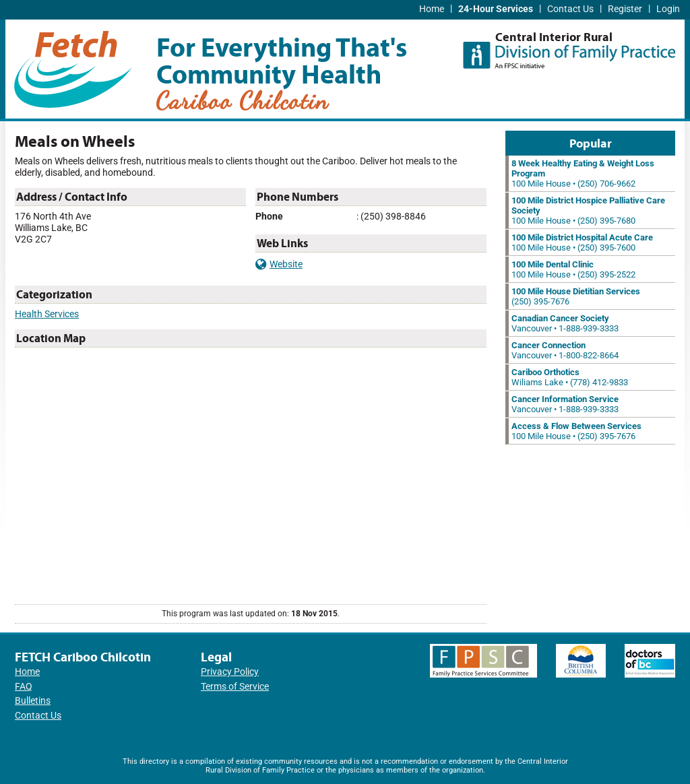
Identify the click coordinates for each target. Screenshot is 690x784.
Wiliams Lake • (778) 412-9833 (570, 377)
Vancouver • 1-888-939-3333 (565, 323)
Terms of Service (235, 687)
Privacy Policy (230, 672)
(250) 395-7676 (576, 296)
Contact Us (570, 9)
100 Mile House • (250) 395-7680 (588, 210)
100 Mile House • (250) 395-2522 (573, 269)
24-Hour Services (496, 9)
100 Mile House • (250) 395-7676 (576, 431)
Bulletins (33, 701)
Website (279, 264)
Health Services (47, 314)
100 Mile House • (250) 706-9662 (583, 173)
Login (668, 9)
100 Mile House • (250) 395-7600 (582, 242)
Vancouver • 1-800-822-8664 (565, 350)
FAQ (24, 687)
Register (625, 9)
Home (432, 9)
